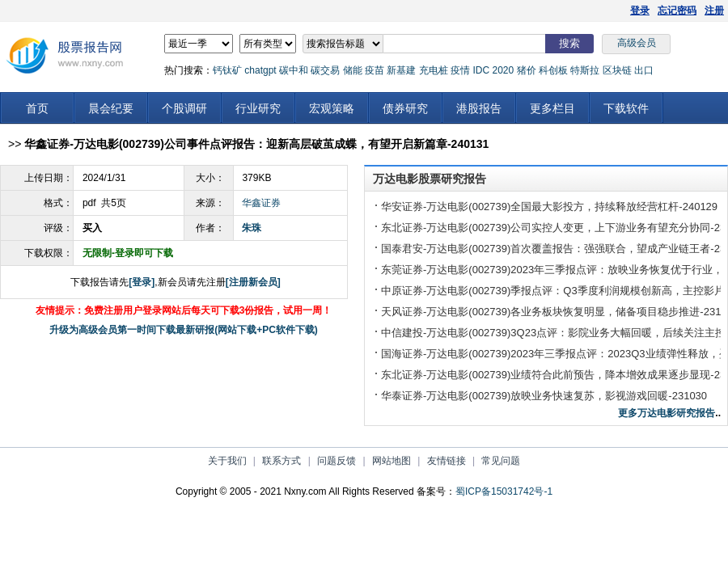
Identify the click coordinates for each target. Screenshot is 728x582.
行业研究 (258, 108)
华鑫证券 (261, 203)
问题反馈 (336, 461)
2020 (503, 70)
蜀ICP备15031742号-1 (504, 491)
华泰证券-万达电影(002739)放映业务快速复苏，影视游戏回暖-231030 (544, 396)
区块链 (617, 70)
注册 (714, 11)
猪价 (527, 70)
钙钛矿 (227, 70)
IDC (481, 70)
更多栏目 (552, 108)
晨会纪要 (111, 108)
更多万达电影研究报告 (667, 413)
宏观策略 (332, 108)
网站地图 (392, 461)
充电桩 (434, 70)
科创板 (553, 70)
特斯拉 (585, 70)
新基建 (401, 70)
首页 (37, 108)
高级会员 (637, 43)
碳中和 (294, 70)
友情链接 (447, 461)
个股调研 (184, 108)
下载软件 (626, 108)
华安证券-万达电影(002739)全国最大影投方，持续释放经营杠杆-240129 (549, 207)
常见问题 (501, 461)
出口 (644, 70)
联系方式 (281, 461)
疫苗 (375, 70)
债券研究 (405, 108)
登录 (640, 11)
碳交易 (325, 70)
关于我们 (227, 461)
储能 (353, 70)
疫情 (460, 70)
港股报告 (479, 108)
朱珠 (252, 228)
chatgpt (260, 70)
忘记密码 (677, 11)
